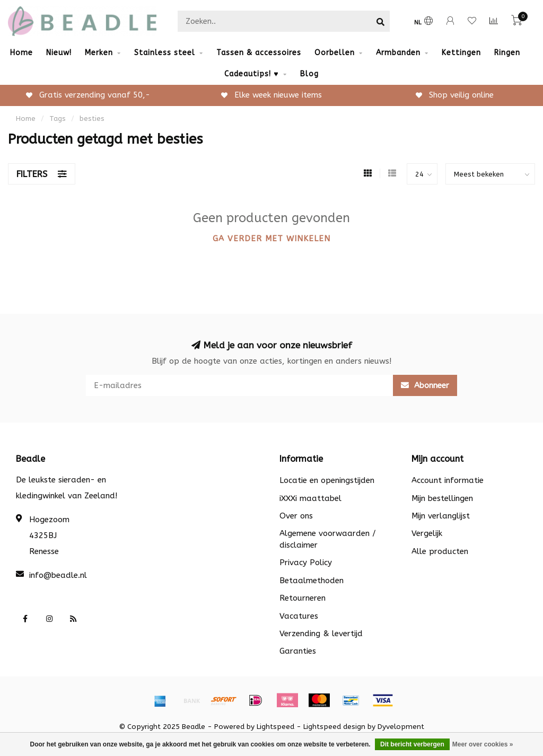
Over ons (296, 516)
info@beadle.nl (58, 575)
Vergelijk (427, 533)
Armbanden (398, 53)
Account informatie (448, 480)
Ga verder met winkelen (271, 239)
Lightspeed (275, 727)
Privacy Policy (306, 562)
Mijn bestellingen (442, 498)
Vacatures (299, 616)
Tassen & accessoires (259, 53)
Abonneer (425, 385)
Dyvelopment (401, 727)
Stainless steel (165, 53)
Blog (309, 74)
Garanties (298, 651)
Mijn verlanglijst (441, 516)
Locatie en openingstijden (327, 480)
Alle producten (440, 551)
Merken (99, 53)
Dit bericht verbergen (412, 744)
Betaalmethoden (312, 581)
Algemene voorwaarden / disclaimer (328, 539)
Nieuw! (59, 53)
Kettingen (461, 53)
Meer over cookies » (483, 744)
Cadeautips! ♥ (251, 74)
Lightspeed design (334, 727)
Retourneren (303, 598)
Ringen (507, 53)
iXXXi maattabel (310, 498)
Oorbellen (335, 53)
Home (21, 53)
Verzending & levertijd (321, 634)
